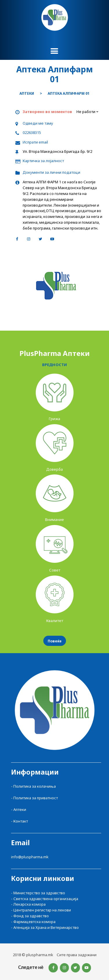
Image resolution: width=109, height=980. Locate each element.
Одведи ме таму (38, 123)
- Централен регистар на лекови (41, 910)
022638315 (32, 132)
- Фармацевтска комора (33, 922)
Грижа (54, 419)
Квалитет (55, 621)
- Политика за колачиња (33, 786)
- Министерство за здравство (38, 893)
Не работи (87, 112)
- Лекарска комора (28, 904)
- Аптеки (19, 809)
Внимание (54, 519)
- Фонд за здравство (30, 916)
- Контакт (19, 821)
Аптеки (27, 94)
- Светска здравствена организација (45, 899)
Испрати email (35, 142)
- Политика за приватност (34, 798)
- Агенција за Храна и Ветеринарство (45, 927)
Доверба (54, 469)
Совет (55, 570)
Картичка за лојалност (43, 161)
